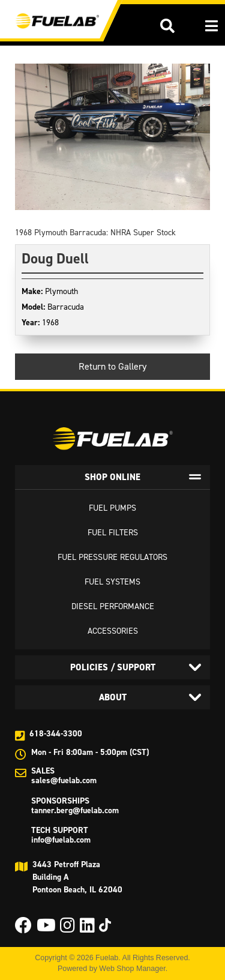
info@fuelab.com (61, 840)
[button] (167, 26)
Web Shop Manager (132, 969)
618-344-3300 (56, 734)
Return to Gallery (112, 366)
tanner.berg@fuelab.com (75, 810)
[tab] (112, 477)
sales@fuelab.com (64, 780)
